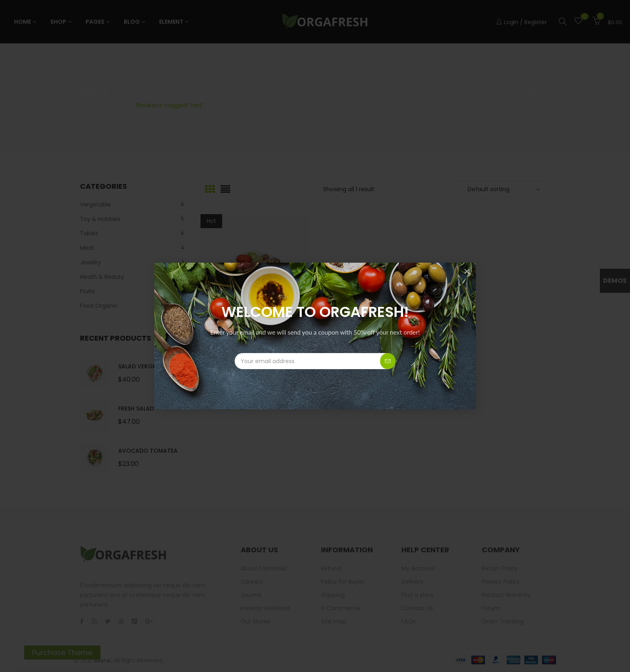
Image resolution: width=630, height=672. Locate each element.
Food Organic (99, 306)
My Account (418, 568)
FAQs (408, 621)
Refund (331, 568)
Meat (87, 248)
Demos (615, 281)
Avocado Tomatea (148, 451)
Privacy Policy (501, 582)
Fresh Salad (136, 409)
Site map (334, 621)
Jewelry (90, 262)
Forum (491, 608)
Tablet (89, 233)
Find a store (418, 595)
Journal (251, 595)
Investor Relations (265, 608)
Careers (252, 582)
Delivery (412, 582)
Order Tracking (503, 621)
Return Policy (500, 568)
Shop (117, 105)
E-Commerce (341, 608)
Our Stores (256, 621)
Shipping (333, 595)
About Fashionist (264, 568)
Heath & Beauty (102, 277)
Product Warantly (506, 595)
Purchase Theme (62, 653)
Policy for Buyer (343, 582)
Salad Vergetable (145, 366)
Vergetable (95, 204)
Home (89, 105)
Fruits (87, 291)
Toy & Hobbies (100, 219)
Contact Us (417, 608)
